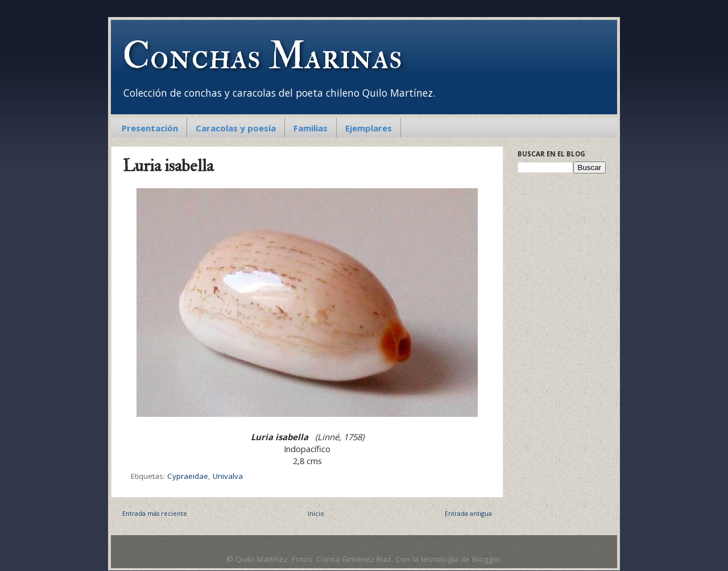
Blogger (486, 559)
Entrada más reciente (155, 513)
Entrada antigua (468, 513)
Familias (311, 128)
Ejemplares (369, 128)
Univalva (228, 476)
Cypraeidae (188, 476)
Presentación (150, 128)
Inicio (316, 513)
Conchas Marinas (262, 56)
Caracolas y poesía (236, 128)
